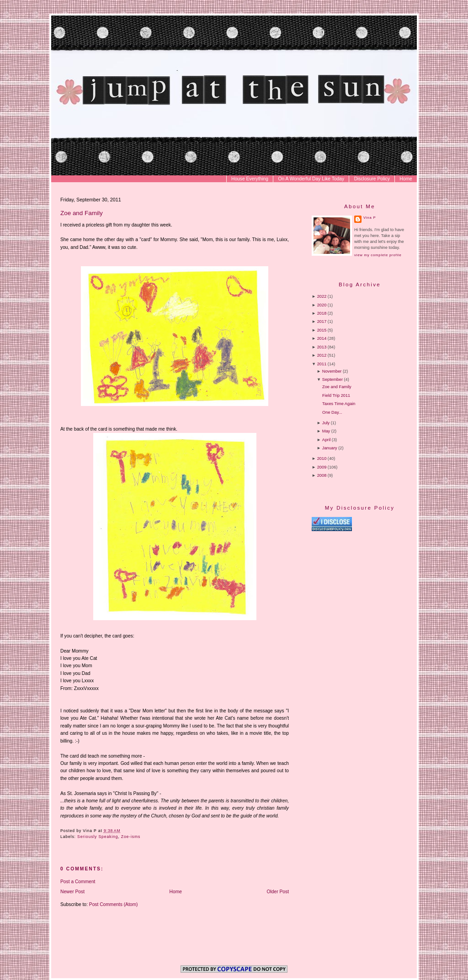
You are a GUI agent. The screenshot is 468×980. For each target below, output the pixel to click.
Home (406, 179)
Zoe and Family (82, 213)
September (332, 379)
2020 (322, 305)
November (332, 371)
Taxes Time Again (339, 404)
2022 (322, 296)
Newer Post (72, 892)
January (330, 448)
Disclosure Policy (372, 179)
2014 (322, 338)
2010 (322, 458)
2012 (322, 355)
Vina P (370, 218)
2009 (322, 467)
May (326, 431)
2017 (322, 321)
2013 (322, 347)
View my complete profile (378, 255)
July (326, 423)
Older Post (278, 892)
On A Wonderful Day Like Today (311, 179)
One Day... (332, 412)
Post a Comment (78, 882)
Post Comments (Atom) (114, 904)
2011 (322, 364)
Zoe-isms (131, 837)
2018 (322, 313)
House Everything (250, 179)
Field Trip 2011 (336, 395)
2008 (322, 475)
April (326, 440)
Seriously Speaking (98, 837)
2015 (322, 330)
